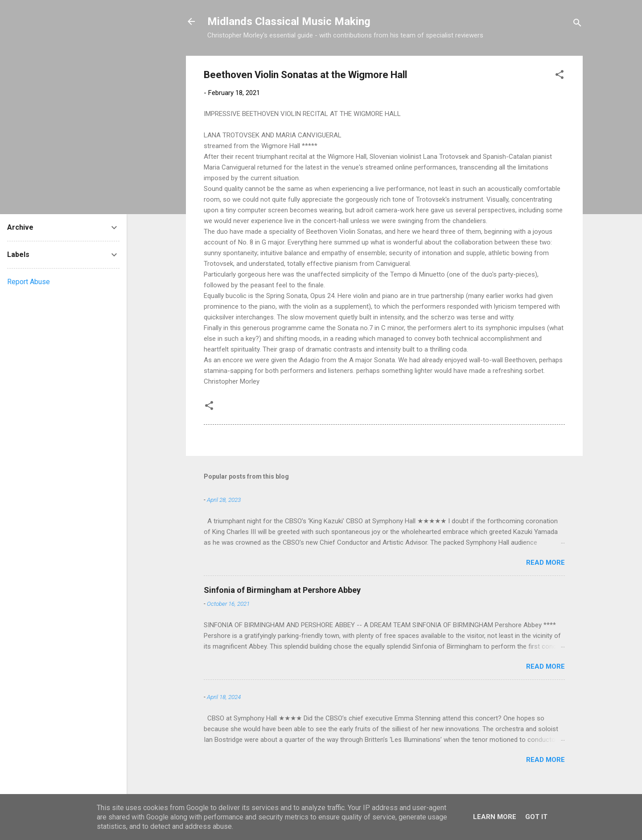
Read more (545, 563)
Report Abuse (29, 282)
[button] (560, 76)
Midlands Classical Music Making (289, 21)
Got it (536, 817)
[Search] (577, 24)
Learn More (495, 817)
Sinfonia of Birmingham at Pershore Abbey (282, 590)
